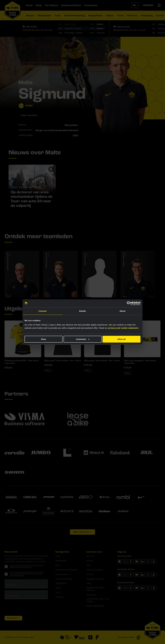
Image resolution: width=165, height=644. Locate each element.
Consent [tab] (43, 311)
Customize (83, 339)
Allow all (121, 339)
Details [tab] (82, 311)
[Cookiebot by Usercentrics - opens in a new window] (129, 303)
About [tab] (122, 311)
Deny (44, 339)
